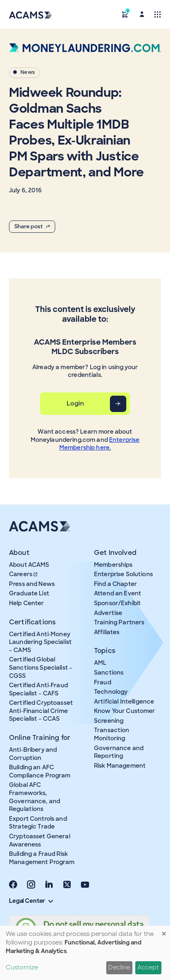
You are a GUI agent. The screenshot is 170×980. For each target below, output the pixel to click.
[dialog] (85, 953)
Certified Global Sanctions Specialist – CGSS (41, 667)
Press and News (32, 584)
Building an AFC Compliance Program (40, 771)
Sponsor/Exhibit (117, 603)
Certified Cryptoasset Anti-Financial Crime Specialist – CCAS (41, 711)
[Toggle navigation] (158, 14)
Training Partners (119, 622)
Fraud (103, 682)
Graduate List (29, 593)
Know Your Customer (125, 711)
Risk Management (120, 766)
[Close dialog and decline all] (164, 931)
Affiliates (107, 632)
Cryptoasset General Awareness (40, 840)
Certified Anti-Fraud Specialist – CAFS (38, 689)
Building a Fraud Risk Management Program (42, 858)
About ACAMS (29, 565)
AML (100, 663)
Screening (109, 721)
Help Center (27, 603)
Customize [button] (22, 967)
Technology (111, 692)
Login (75, 403)
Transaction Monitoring (112, 734)
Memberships (113, 565)
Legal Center (31, 901)
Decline (119, 967)
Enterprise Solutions (123, 574)
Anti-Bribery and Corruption (33, 754)
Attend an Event (117, 593)
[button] (125, 14)
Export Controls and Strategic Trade (38, 823)
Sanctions (109, 673)
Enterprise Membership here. (100, 444)
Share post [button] (32, 226)
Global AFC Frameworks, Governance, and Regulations (35, 797)
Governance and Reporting (119, 752)
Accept (148, 967)
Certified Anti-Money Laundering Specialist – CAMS (40, 642)
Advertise (108, 613)
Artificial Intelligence (124, 702)
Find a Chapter (115, 584)
